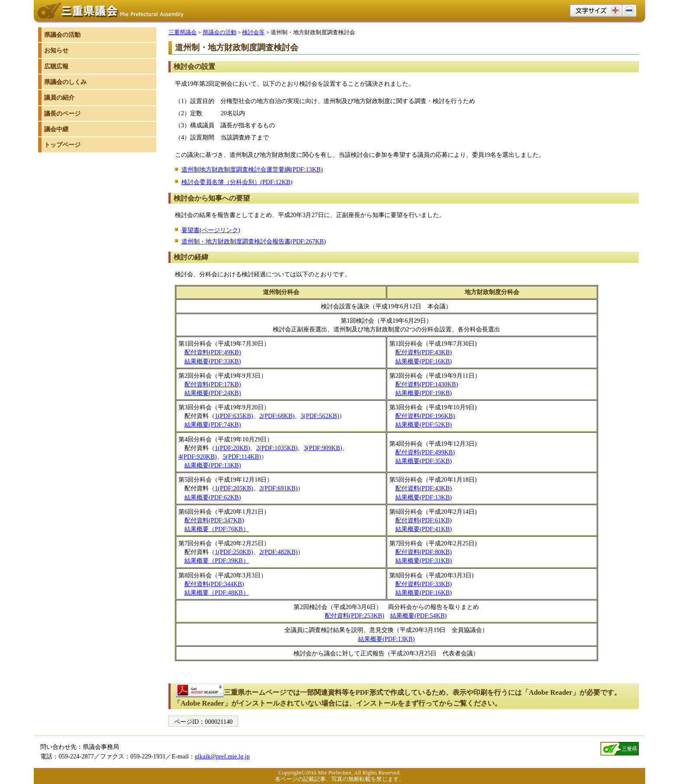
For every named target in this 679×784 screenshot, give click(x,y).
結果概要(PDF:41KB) (424, 529)
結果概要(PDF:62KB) (213, 497)
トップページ (62, 145)
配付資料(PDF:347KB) (214, 520)
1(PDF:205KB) (234, 488)
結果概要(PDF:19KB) (424, 393)
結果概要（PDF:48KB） (217, 593)
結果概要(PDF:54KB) (418, 616)
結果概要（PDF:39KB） (217, 560)
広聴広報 (56, 66)
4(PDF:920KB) (198, 457)
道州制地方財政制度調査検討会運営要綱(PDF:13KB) (252, 169)
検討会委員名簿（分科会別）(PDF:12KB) (237, 182)
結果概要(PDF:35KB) (424, 461)
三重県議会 (183, 32)
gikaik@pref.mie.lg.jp (222, 756)
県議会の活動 (220, 32)
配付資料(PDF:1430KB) (427, 384)
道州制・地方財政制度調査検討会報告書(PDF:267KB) (254, 241)
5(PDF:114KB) (242, 457)
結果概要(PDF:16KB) (424, 361)
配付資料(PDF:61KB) (424, 520)
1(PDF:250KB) (234, 552)
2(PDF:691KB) (279, 488)
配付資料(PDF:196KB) (425, 416)
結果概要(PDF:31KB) (424, 560)
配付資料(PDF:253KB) (355, 616)
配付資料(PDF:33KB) (424, 584)
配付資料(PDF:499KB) (425, 452)
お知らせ (56, 50)
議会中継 (56, 129)
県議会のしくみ (65, 82)
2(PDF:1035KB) (277, 448)
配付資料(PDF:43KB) (424, 352)
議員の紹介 (59, 97)
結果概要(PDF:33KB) (213, 361)
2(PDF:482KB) (279, 552)
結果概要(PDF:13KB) (213, 465)
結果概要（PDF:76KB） (217, 529)
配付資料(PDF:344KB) (214, 584)
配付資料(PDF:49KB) (213, 352)
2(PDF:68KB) (277, 416)
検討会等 (253, 32)
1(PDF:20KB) (233, 448)
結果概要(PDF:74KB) (213, 424)
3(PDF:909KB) (323, 448)
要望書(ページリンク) (211, 230)
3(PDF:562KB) (320, 416)
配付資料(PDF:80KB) (424, 552)
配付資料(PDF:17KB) (213, 384)
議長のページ (62, 113)
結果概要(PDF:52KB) (424, 424)
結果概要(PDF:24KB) (213, 393)
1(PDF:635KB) (234, 416)
